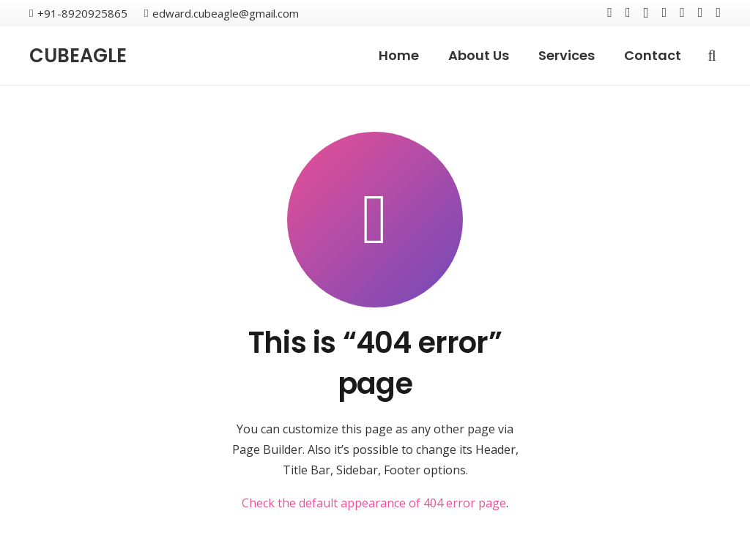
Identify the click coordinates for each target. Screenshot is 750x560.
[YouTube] (665, 12)
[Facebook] (610, 12)
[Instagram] (646, 13)
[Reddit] (701, 12)
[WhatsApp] (718, 12)
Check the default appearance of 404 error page (374, 503)
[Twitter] (628, 12)
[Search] (712, 56)
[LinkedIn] (682, 12)
